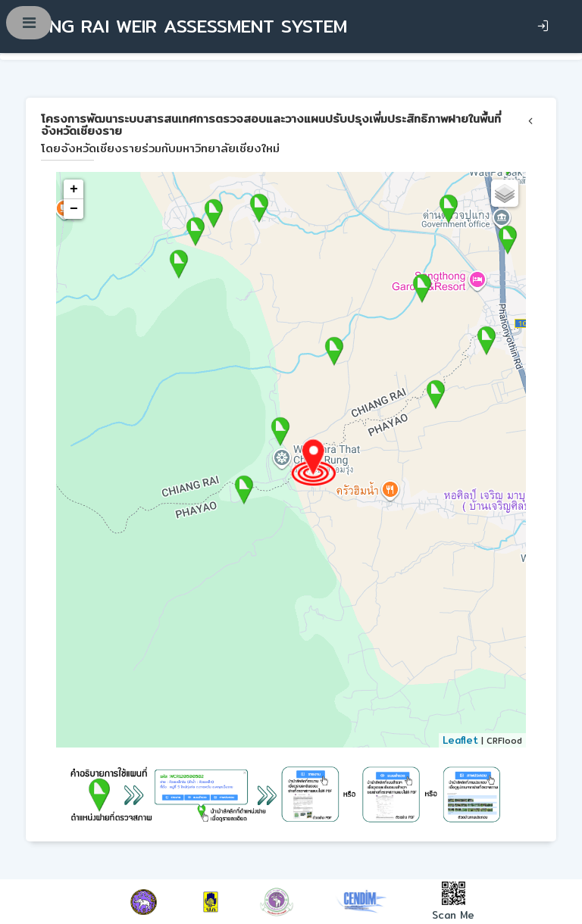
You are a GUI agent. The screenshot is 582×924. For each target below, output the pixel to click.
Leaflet (460, 740)
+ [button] (74, 189)
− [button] (74, 209)
